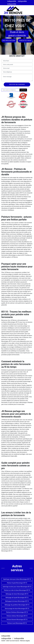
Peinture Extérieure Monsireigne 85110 (17, 612)
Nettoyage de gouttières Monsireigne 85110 (17, 605)
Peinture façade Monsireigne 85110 (17, 583)
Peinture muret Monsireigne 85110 (17, 623)
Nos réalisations (9, 41)
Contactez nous (25, 41)
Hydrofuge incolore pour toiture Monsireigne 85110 (17, 587)
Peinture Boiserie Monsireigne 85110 (17, 619)
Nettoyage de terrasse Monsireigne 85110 (17, 601)
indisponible (12, 1)
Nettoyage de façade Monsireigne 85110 (17, 598)
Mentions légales (25, 641)
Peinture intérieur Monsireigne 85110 (17, 616)
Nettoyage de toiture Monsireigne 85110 (17, 594)
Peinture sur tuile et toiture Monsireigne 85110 (17, 590)
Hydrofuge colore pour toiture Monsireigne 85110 (17, 579)
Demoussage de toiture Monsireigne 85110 (17, 609)
